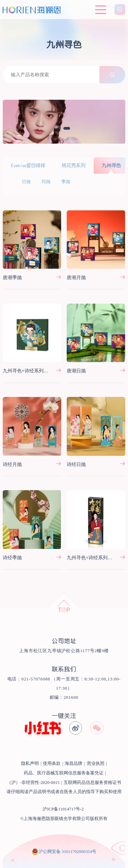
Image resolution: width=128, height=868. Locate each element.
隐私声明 (30, 763)
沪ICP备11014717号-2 (63, 809)
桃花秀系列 (74, 165)
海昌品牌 (74, 763)
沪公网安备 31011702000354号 (67, 852)
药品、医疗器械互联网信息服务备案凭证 (64, 773)
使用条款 (52, 763)
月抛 (46, 182)
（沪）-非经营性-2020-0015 (33, 783)
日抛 (26, 182)
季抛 (66, 182)
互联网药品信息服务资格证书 (92, 783)
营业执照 (96, 763)
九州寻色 (111, 165)
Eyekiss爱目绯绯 (28, 165)
